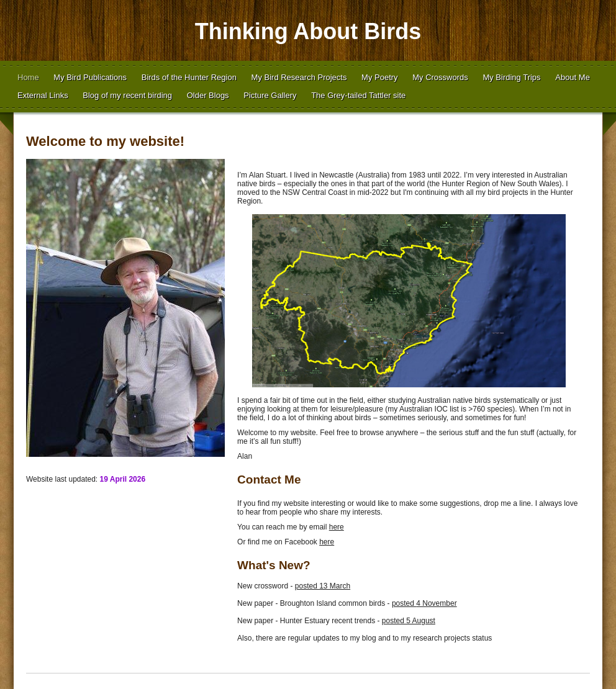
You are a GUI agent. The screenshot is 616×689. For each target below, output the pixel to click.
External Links (43, 95)
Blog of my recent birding (127, 95)
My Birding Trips (511, 77)
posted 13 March (323, 586)
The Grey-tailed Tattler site (358, 95)
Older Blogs (208, 95)
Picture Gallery (270, 95)
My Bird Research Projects (299, 77)
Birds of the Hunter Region (189, 77)
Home (28, 77)
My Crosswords (440, 77)
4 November (436, 603)
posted (404, 603)
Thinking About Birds (308, 31)
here (337, 527)
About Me (573, 77)
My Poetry (380, 77)
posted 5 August (409, 621)
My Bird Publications (90, 77)
